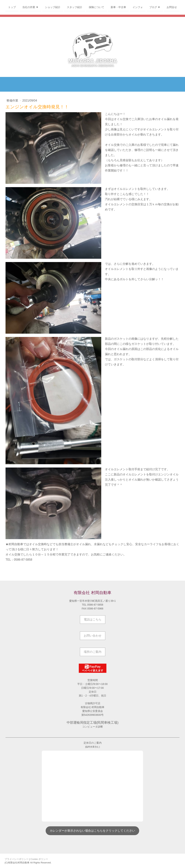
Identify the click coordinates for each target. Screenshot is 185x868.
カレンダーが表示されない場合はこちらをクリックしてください (92, 831)
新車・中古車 (118, 7)
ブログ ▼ (155, 7)
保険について (96, 7)
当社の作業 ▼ (30, 7)
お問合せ (172, 7)
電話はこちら (93, 619)
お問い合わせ (93, 636)
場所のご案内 (93, 652)
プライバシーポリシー (17, 859)
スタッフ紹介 (75, 7)
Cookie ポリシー (39, 859)
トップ (12, 7)
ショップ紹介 (53, 7)
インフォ (138, 7)
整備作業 (13, 101)
